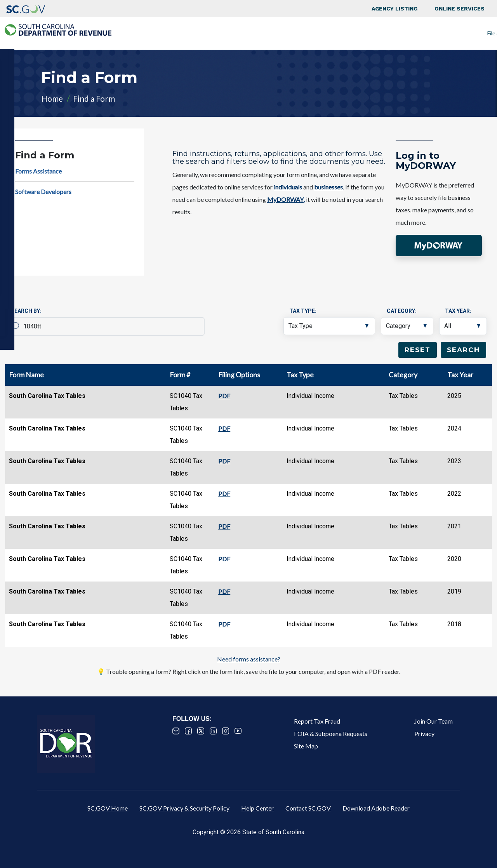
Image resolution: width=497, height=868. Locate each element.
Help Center (257, 808)
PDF (224, 396)
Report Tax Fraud (317, 721)
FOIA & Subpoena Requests (331, 733)
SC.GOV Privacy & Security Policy (184, 808)
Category (403, 375)
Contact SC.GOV (308, 808)
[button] (439, 246)
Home (52, 98)
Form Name (26, 375)
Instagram (226, 731)
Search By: (26, 311)
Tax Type (300, 375)
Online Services (460, 9)
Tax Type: (303, 311)
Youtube (238, 731)
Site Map (306, 746)
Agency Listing (394, 9)
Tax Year (460, 375)
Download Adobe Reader (376, 808)
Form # (180, 375)
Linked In (213, 731)
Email (176, 731)
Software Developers (43, 192)
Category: (402, 311)
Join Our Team (434, 721)
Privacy (424, 733)
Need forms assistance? (249, 659)
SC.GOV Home (108, 808)
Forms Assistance (38, 171)
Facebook (188, 731)
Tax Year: (458, 311)
